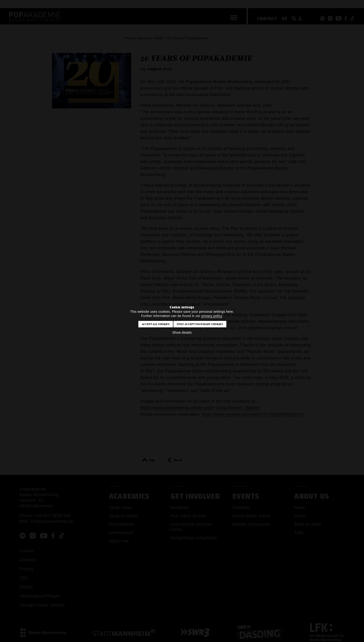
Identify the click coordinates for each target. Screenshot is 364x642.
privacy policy (212, 316)
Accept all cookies (156, 324)
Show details (182, 332)
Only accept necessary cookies (200, 324)
